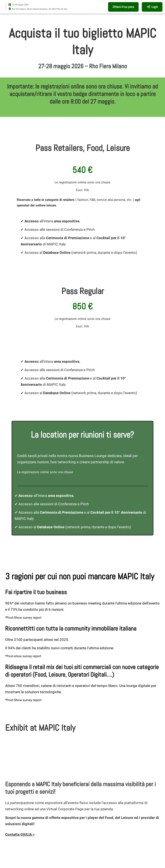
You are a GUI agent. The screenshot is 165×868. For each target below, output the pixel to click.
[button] (123, 7)
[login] (152, 7)
